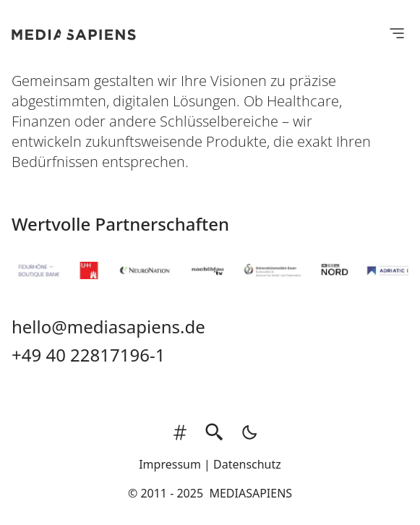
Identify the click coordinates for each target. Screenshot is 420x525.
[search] (215, 432)
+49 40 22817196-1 (88, 355)
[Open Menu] (397, 33)
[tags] (180, 432)
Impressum (170, 464)
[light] (245, 432)
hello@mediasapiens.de (108, 326)
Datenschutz (247, 464)
